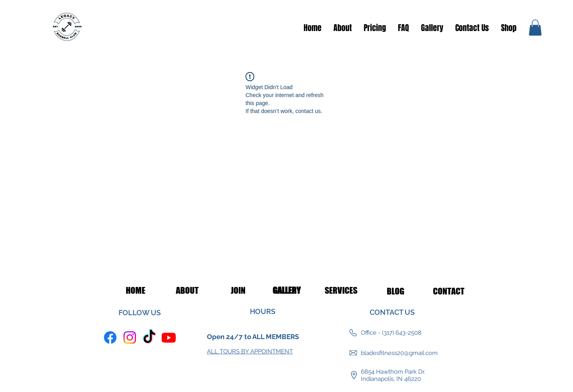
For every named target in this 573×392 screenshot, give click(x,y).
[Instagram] (130, 337)
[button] (535, 28)
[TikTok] (149, 337)
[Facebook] (110, 337)
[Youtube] (169, 337)
